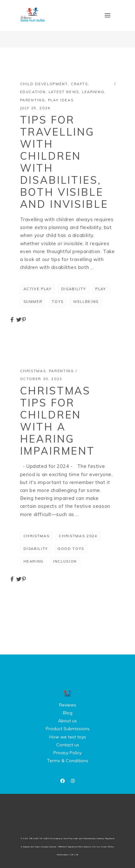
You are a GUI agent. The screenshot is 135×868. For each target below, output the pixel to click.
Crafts (79, 84)
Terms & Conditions (68, 761)
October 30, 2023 (41, 379)
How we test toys (68, 737)
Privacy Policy (67, 753)
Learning (93, 92)
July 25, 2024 (35, 108)
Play (101, 289)
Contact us (68, 745)
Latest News (64, 92)
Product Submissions (68, 729)
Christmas (33, 371)
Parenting (33, 100)
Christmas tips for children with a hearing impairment (57, 421)
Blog (68, 713)
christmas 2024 (78, 536)
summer (33, 302)
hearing (34, 561)
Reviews (68, 705)
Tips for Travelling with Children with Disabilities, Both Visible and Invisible (64, 162)
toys (58, 302)
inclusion (65, 561)
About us (67, 721)
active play (38, 289)
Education (33, 92)
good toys (71, 549)
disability (74, 289)
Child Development (44, 84)
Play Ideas (61, 100)
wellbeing (86, 302)
